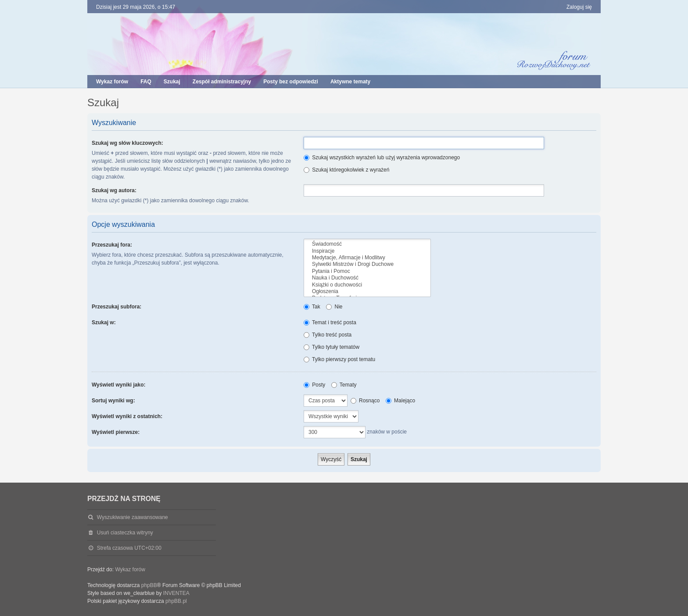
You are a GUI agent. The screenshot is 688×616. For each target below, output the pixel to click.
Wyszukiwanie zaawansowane (133, 517)
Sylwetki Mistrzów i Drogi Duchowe (367, 264)
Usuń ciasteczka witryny (125, 533)
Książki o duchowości (367, 285)
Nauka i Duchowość (367, 278)
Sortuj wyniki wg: (113, 401)
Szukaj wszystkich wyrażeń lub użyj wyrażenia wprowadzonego (382, 158)
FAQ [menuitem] (146, 82)
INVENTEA (176, 593)
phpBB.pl (176, 601)
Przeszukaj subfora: (116, 307)
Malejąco (400, 401)
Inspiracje (367, 251)
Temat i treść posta (330, 322)
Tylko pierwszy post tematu (339, 359)
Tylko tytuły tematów (331, 347)
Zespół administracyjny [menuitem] (222, 82)
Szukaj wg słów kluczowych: (127, 143)
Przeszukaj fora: (112, 245)
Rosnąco (365, 401)
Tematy (344, 385)
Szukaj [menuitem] (172, 82)
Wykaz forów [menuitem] (112, 82)
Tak (312, 307)
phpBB (149, 585)
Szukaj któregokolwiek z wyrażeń (346, 170)
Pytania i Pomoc (367, 271)
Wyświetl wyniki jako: (118, 385)
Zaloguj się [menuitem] (579, 7)
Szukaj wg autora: (114, 190)
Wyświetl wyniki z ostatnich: (127, 416)
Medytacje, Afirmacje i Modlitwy (367, 258)
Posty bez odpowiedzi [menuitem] (291, 82)
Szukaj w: (104, 322)
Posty (314, 385)
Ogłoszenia (367, 292)
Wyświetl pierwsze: (116, 432)
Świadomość (367, 244)
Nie (334, 307)
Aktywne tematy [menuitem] (350, 82)
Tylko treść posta (328, 335)
